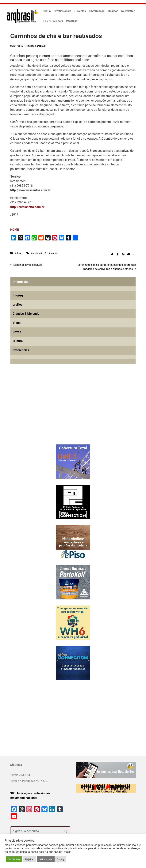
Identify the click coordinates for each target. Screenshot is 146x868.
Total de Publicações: (25, 781)
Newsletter (128, 11)
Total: (14, 775)
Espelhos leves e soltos (28, 265)
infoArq (19, 253)
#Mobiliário (37, 253)
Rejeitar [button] (29, 859)
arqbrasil (41, 46)
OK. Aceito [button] (14, 859)
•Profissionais (63, 11)
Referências (21, 350)
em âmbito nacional (24, 798)
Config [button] (60, 859)
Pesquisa (72, 21)
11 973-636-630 (53, 21)
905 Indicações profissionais (30, 793)
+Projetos (80, 11)
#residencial (51, 253)
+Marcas (113, 11)
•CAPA (47, 11)
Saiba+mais (46, 859)
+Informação (97, 11)
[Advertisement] (34, 410)
